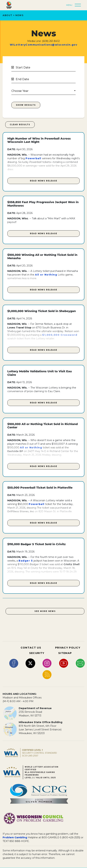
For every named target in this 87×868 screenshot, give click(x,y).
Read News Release (44, 181)
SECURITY (37, 653)
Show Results (26, 105)
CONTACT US (31, 648)
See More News (45, 611)
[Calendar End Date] (43, 79)
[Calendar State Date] (43, 67)
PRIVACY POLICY (68, 648)
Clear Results (20, 125)
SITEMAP (65, 653)
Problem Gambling (15, 837)
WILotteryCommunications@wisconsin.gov (44, 45)
